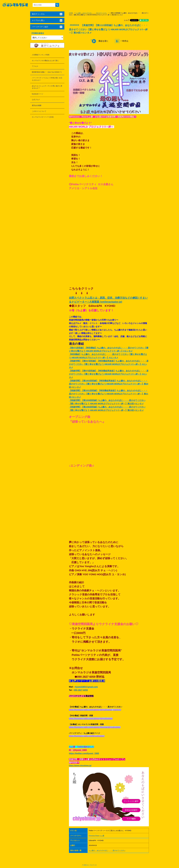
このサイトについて (39, 111)
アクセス (35, 66)
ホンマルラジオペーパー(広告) (43, 117)
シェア (127, 20)
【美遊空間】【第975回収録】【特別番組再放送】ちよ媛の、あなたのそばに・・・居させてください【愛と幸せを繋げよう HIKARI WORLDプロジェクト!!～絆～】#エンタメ (109, 374)
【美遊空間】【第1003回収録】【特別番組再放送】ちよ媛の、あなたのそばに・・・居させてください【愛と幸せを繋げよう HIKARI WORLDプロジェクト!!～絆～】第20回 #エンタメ (109, 384)
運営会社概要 (37, 105)
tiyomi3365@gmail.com (86, 687)
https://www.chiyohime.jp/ (80, 766)
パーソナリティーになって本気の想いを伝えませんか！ (47, 79)
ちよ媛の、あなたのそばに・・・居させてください (91, 13)
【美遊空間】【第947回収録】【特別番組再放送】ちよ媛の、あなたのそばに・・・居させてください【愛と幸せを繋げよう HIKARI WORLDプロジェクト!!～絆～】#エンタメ (109, 364)
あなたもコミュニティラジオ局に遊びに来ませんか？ (47, 87)
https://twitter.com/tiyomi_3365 (84, 753)
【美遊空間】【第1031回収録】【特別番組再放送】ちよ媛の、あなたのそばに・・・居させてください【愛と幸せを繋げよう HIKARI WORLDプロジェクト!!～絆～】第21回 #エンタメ (109, 394)
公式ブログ (36, 100)
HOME (71, 13)
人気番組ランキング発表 (41, 55)
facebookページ (38, 94)
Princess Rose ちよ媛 (96, 836)
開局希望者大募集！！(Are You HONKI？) (47, 72)
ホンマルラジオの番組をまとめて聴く (45, 61)
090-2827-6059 (81, 690)
